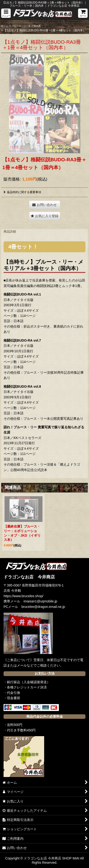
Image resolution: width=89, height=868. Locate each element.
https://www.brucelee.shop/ (23, 596)
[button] (6, 13)
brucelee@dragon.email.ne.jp (43, 607)
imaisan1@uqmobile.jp (40, 601)
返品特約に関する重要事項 (22, 192)
